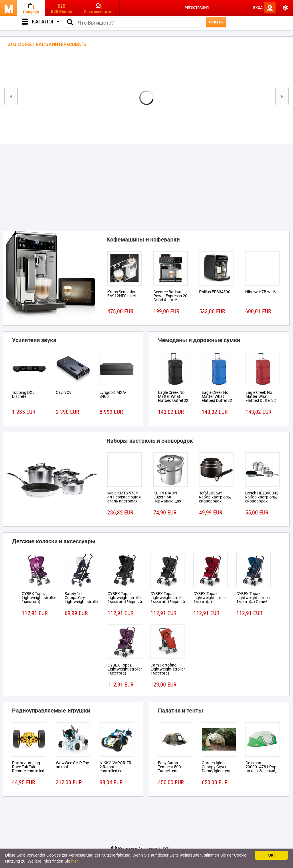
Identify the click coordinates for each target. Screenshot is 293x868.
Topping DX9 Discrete (23, 394)
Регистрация (197, 8)
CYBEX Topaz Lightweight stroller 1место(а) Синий (254, 598)
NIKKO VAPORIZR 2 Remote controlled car (115, 767)
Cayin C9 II (65, 392)
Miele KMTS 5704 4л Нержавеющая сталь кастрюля (124, 497)
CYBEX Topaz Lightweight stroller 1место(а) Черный (125, 598)
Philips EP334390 (215, 292)
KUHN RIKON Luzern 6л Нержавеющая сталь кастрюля (169, 499)
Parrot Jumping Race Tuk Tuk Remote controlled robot (28, 769)
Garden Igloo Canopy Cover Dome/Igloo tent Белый (216, 769)
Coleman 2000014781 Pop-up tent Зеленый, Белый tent (262, 769)
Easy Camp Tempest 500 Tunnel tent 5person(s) (169, 769)
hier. (75, 861)
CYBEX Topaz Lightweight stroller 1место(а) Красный (211, 600)
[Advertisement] (146, 186)
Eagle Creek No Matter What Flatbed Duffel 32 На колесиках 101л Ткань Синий (219, 400)
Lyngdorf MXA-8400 (113, 394)
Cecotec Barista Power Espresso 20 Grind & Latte (170, 296)
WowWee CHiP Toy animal (72, 765)
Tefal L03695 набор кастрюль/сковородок (215, 497)
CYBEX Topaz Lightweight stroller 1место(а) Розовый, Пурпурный (39, 602)
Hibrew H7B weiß (260, 292)
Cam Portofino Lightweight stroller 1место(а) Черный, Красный (168, 671)
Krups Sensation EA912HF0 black (122, 294)
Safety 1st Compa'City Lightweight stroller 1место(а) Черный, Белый (82, 602)
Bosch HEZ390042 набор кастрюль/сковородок (262, 497)
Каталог (45, 22)
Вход (258, 8)
